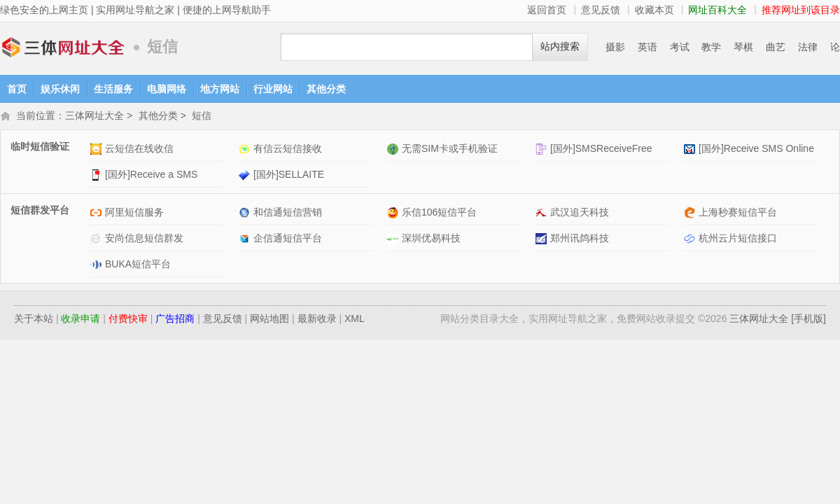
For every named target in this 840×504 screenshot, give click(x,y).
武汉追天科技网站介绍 (543, 214)
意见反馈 (601, 10)
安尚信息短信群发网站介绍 (98, 240)
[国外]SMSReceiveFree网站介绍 (543, 150)
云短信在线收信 (139, 150)
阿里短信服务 (134, 213)
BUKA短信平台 (138, 265)
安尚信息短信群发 (144, 239)
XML (355, 320)
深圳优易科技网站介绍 (394, 240)
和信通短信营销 (288, 213)
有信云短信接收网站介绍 (246, 150)
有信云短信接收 (288, 150)
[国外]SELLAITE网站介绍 (246, 176)
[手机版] (808, 320)
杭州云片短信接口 (738, 239)
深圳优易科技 (431, 239)
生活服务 (113, 89)
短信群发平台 (40, 211)
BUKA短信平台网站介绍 (98, 266)
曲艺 (776, 47)
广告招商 (175, 320)
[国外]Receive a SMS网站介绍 (98, 176)
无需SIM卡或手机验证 (450, 150)
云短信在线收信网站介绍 (98, 150)
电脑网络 (167, 89)
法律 (808, 47)
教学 (711, 47)
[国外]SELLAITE (289, 176)
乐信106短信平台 (439, 213)
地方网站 (220, 89)
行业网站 (273, 89)
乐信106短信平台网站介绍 (394, 214)
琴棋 (743, 47)
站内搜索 (560, 47)
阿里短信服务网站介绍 (98, 214)
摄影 (615, 47)
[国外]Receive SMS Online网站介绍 (691, 150)
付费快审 (128, 320)
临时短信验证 (40, 148)
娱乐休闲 (60, 89)
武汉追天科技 (580, 213)
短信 (202, 117)
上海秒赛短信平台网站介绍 (691, 214)
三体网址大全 (63, 47)
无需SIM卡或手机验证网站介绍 (394, 150)
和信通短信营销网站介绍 (246, 214)
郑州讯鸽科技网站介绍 (543, 240)
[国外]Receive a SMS (151, 176)
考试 (680, 47)
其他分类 (326, 89)
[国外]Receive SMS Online (756, 150)
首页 (17, 89)
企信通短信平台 (288, 239)
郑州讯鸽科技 (580, 239)
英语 (647, 47)
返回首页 (547, 10)
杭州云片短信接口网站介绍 (691, 240)
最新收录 (317, 320)
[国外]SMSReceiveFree (601, 150)
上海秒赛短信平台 (738, 213)
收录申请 (80, 320)
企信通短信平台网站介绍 (246, 240)
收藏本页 (654, 10)
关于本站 (34, 320)
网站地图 (269, 320)
